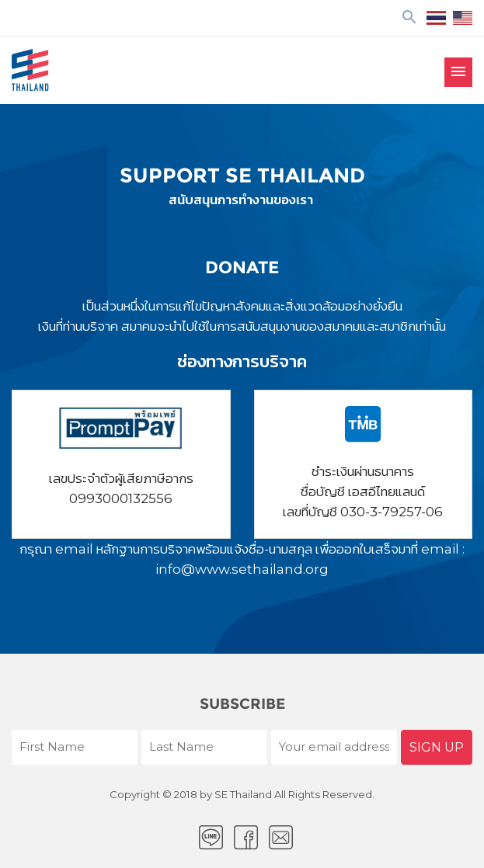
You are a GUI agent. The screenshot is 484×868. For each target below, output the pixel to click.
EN (463, 18)
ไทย (436, 18)
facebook (246, 837)
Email (281, 837)
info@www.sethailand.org (242, 569)
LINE (211, 837)
